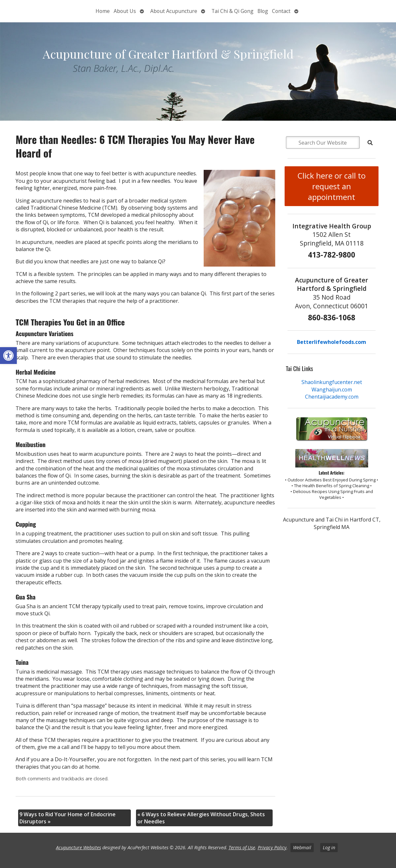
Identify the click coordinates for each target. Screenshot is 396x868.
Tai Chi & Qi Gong (232, 11)
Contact (281, 11)
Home (103, 11)
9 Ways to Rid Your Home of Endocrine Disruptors (68, 818)
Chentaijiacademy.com (332, 397)
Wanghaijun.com (332, 390)
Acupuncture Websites (79, 847)
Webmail (302, 847)
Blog (263, 11)
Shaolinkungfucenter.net (332, 382)
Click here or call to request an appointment (332, 186)
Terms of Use (242, 847)
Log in (329, 847)
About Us (125, 11)
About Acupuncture (174, 11)
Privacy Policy (272, 847)
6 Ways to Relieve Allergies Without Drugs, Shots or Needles (201, 818)
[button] (8, 356)
